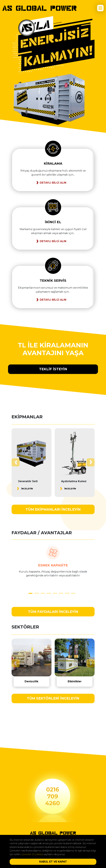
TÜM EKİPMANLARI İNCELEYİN (53, 509)
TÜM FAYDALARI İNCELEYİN (53, 612)
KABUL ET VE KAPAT (53, 862)
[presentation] (16, 462)
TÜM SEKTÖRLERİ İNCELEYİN (53, 698)
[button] (30, 593)
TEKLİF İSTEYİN (53, 369)
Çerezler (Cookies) (32, 854)
